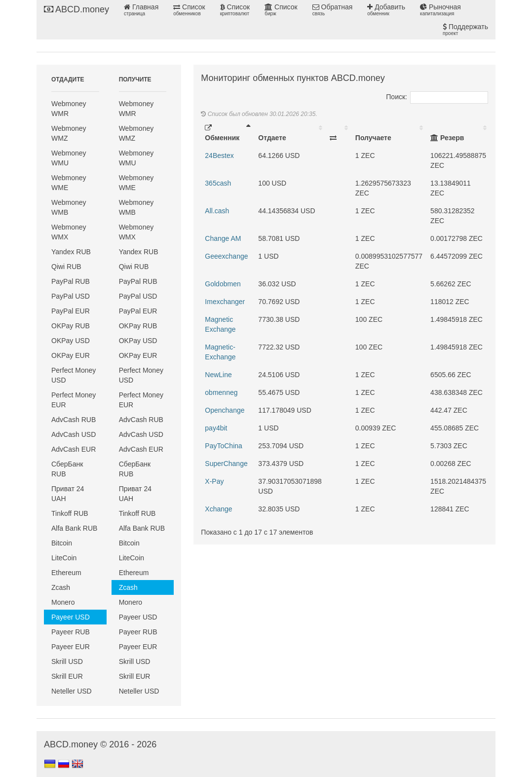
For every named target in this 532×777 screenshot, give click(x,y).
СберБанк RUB (67, 469)
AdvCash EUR (74, 449)
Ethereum (66, 573)
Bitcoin (62, 543)
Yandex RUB (71, 252)
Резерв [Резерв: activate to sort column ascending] (447, 138)
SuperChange (226, 464)
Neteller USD (72, 691)
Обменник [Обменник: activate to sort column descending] (222, 133)
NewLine (218, 375)
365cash (218, 183)
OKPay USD (71, 341)
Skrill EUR (67, 676)
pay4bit (216, 428)
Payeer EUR (71, 647)
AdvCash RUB (74, 420)
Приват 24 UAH (68, 494)
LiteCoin (64, 558)
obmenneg (221, 392)
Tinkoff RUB (70, 513)
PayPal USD (71, 296)
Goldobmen (223, 284)
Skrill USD (67, 661)
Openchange (225, 410)
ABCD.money (76, 9)
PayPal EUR (71, 311)
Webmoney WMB (69, 207)
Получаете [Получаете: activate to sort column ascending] (373, 138)
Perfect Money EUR (74, 400)
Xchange (218, 509)
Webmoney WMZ (69, 133)
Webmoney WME (69, 183)
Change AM (223, 238)
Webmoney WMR (69, 109)
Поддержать (465, 30)
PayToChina (224, 446)
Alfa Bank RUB (74, 528)
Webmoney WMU (69, 158)
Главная (141, 10)
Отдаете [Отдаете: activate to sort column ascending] (272, 138)
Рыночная (440, 10)
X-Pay (214, 481)
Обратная (333, 10)
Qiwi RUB (66, 267)
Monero (63, 602)
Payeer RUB (71, 632)
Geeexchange (226, 256)
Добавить (386, 10)
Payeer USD (71, 617)
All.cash (217, 211)
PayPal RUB (71, 281)
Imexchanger (225, 302)
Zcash (61, 587)
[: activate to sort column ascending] (339, 133)
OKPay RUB (71, 326)
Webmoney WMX (69, 232)
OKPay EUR (71, 355)
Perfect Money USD (74, 375)
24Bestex (219, 155)
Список (189, 10)
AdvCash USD (74, 434)
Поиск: (437, 97)
